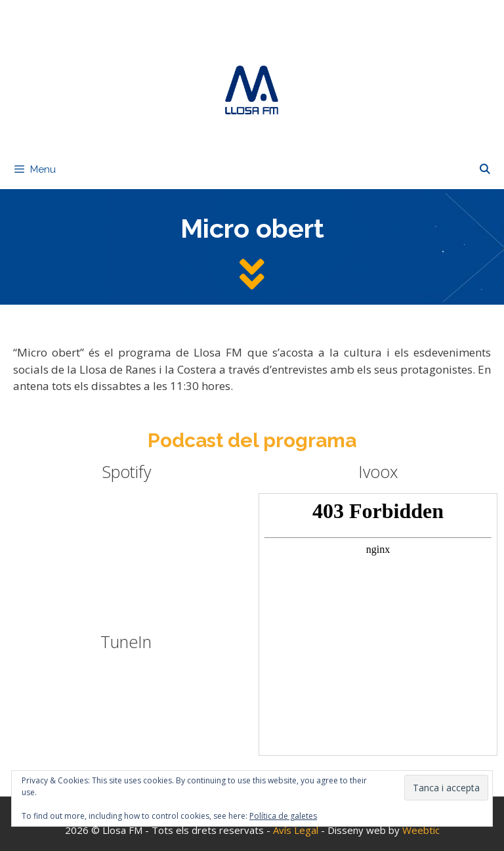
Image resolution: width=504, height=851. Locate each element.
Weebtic (421, 830)
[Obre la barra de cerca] (485, 169)
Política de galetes (283, 816)
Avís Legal (297, 830)
